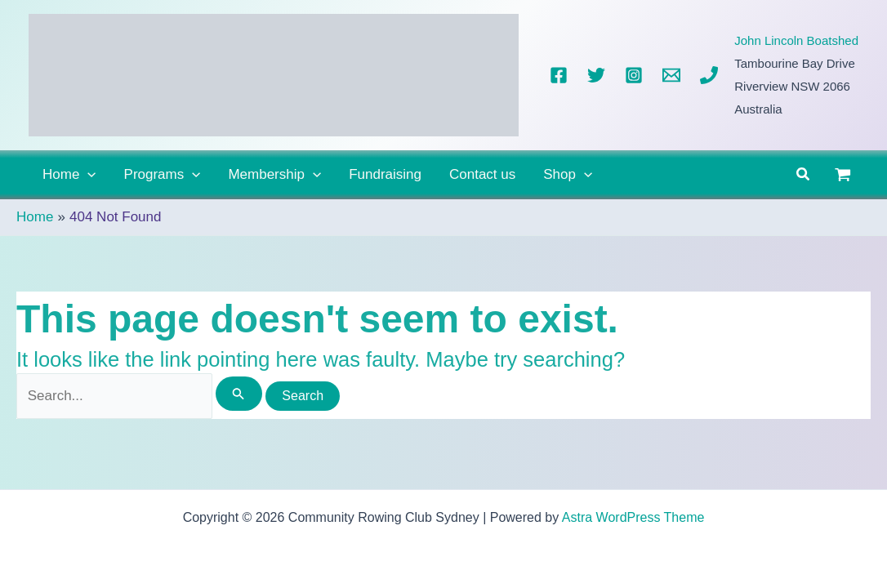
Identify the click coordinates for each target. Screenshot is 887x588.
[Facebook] (559, 75)
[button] (87, 175)
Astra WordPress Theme (633, 517)
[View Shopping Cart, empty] (843, 175)
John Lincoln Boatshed (796, 40)
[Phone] (709, 75)
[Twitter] (596, 75)
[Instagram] (634, 75)
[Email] (671, 75)
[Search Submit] (238, 394)
